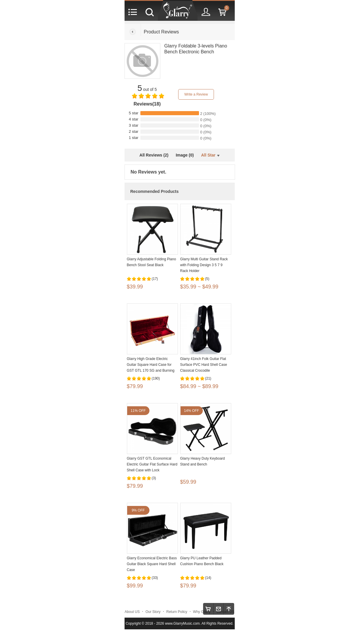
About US (132, 612)
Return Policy (177, 612)
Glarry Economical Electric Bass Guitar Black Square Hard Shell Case (152, 564)
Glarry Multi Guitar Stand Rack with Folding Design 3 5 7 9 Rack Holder (204, 265)
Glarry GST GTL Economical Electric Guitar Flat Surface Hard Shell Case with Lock (152, 464)
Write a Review (196, 94)
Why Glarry (202, 612)
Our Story (153, 612)
